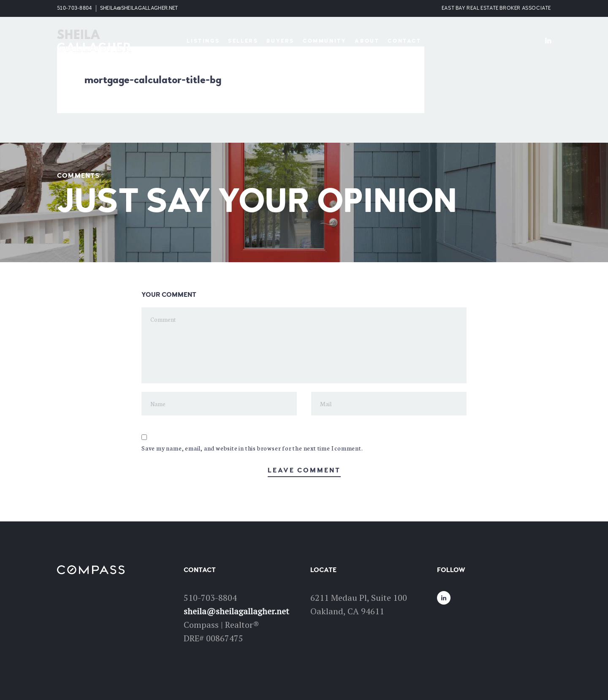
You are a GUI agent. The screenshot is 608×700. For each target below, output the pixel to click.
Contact (404, 41)
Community (324, 41)
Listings (203, 41)
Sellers (243, 41)
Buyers (280, 41)
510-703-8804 (75, 8)
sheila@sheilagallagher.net (139, 8)
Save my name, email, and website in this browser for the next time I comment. (252, 448)
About (367, 41)
